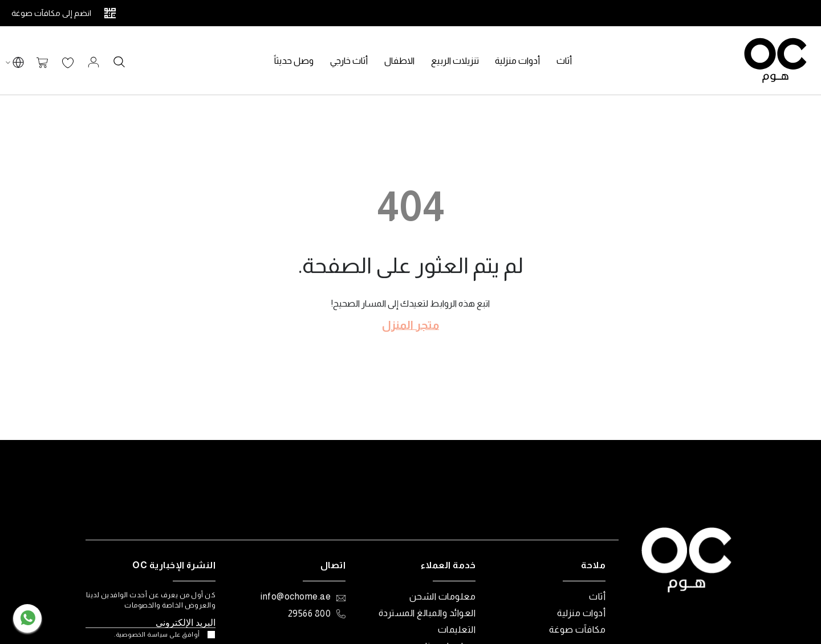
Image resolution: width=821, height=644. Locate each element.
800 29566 (310, 614)
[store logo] (775, 60)
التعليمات (457, 629)
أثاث (597, 596)
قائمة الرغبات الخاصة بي (68, 63)
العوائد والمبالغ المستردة (427, 613)
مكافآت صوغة (578, 629)
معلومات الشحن (443, 596)
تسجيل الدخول (94, 62)
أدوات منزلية (581, 613)
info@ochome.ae (296, 596)
